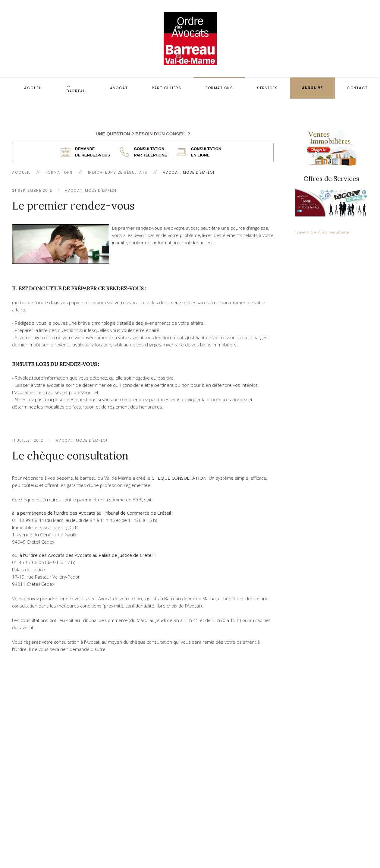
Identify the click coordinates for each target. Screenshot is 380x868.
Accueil (33, 88)
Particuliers (167, 88)
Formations (219, 88)
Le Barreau (76, 88)
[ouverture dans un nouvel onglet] (87, 152)
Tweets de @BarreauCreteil (323, 232)
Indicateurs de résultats (118, 172)
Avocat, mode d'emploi (91, 190)
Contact (357, 88)
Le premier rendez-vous (73, 206)
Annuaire (312, 88)
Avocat (119, 88)
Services (267, 88)
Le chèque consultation (70, 456)
